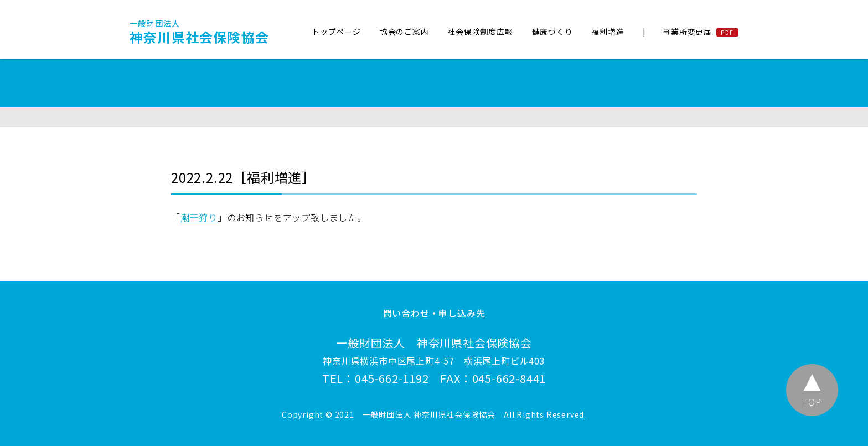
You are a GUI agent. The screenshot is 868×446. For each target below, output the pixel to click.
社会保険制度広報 (480, 32)
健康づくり (552, 32)
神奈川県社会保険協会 (199, 32)
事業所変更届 (687, 32)
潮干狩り (199, 217)
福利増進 (608, 32)
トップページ (336, 32)
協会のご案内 (404, 32)
